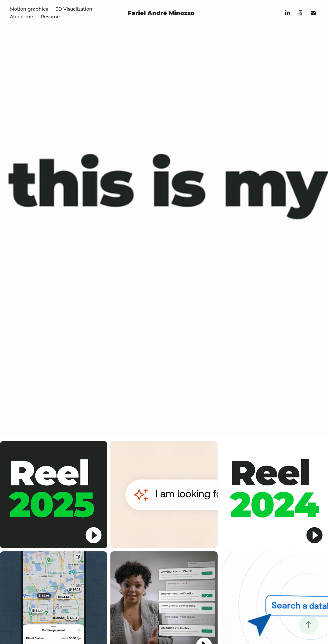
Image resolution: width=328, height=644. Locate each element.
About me (22, 17)
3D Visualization (74, 9)
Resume (50, 17)
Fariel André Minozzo (161, 13)
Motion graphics (29, 9)
